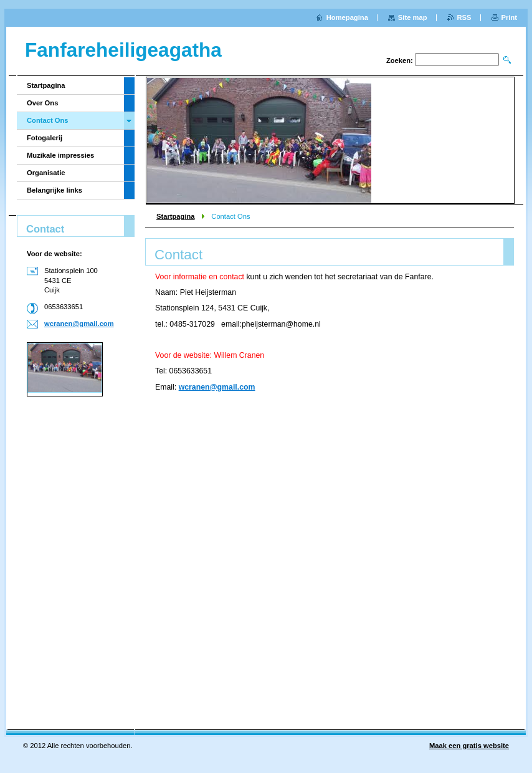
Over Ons (42, 103)
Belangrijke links (55, 190)
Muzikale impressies (60, 155)
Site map (413, 17)
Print (509, 17)
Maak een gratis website (469, 746)
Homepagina (347, 17)
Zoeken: (400, 60)
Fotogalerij (45, 138)
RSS (464, 17)
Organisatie (46, 173)
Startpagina (176, 216)
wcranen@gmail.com (217, 387)
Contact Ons (48, 120)
